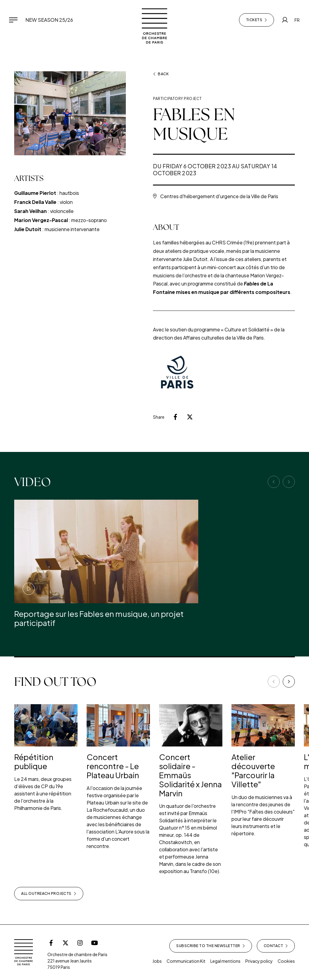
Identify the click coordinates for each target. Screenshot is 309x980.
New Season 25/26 (49, 20)
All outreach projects (49, 894)
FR (297, 20)
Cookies (286, 961)
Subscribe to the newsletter (211, 946)
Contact (276, 946)
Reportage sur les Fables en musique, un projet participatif (99, 618)
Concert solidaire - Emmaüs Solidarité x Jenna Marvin (190, 775)
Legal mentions (225, 961)
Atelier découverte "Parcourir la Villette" (253, 770)
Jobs (157, 961)
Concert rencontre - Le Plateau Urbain (113, 766)
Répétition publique (34, 761)
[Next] (289, 682)
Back (161, 74)
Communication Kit (186, 961)
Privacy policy (259, 961)
